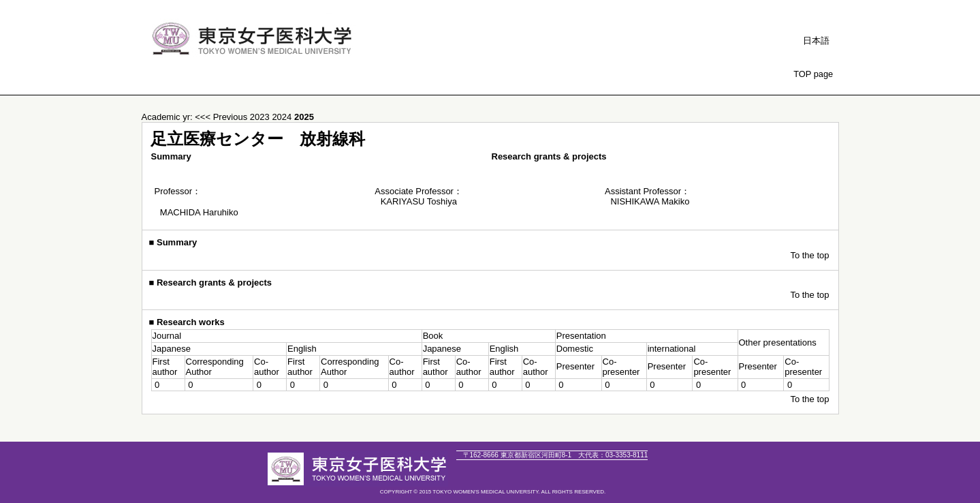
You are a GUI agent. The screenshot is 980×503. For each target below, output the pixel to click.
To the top (809, 255)
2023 (261, 117)
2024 (283, 117)
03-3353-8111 (613, 455)
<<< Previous (221, 117)
